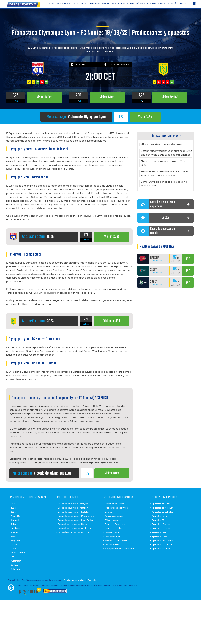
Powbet (14, 532)
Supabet (15, 520)
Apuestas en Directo (115, 528)
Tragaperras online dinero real (120, 549)
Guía (174, 3)
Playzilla (14, 536)
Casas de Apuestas (62, 3)
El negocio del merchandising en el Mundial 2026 (165, 163)
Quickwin (15, 528)
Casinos (164, 3)
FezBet (14, 557)
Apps (153, 3)
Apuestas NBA (159, 532)
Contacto (92, 580)
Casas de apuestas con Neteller (73, 512)
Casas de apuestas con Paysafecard (76, 516)
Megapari (15, 540)
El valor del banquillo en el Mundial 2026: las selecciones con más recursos (165, 174)
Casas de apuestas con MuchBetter (75, 520)
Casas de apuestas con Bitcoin (73, 508)
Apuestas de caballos (162, 512)
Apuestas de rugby (161, 549)
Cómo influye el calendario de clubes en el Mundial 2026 (164, 184)
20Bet (14, 512)
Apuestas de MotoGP (162, 508)
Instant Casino (18, 553)
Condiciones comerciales (75, 580)
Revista (185, 3)
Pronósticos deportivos (116, 508)
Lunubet (15, 544)
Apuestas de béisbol (162, 544)
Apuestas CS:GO (160, 536)
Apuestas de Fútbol (161, 504)
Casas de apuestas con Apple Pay (74, 528)
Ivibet (13, 549)
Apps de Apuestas (114, 516)
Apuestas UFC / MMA (162, 540)
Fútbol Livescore (113, 520)
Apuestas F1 (158, 520)
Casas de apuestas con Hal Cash (74, 532)
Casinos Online (112, 536)
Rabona (14, 524)
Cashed (14, 565)
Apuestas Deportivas (102, 3)
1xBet (13, 504)
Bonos (81, 3)
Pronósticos (139, 3)
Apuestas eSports (161, 524)
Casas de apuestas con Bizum (72, 524)
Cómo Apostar (112, 532)
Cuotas (123, 3)
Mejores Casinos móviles (117, 540)
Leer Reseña (156, 261)
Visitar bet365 (112, 321)
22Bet (14, 508)
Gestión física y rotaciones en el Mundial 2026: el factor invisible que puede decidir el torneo (166, 153)
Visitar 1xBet (146, 117)
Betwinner (16, 569)
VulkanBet (16, 561)
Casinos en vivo (112, 544)
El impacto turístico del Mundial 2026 (161, 144)
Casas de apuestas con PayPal (73, 504)
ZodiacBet (16, 516)
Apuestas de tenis (161, 528)
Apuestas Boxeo (160, 516)
